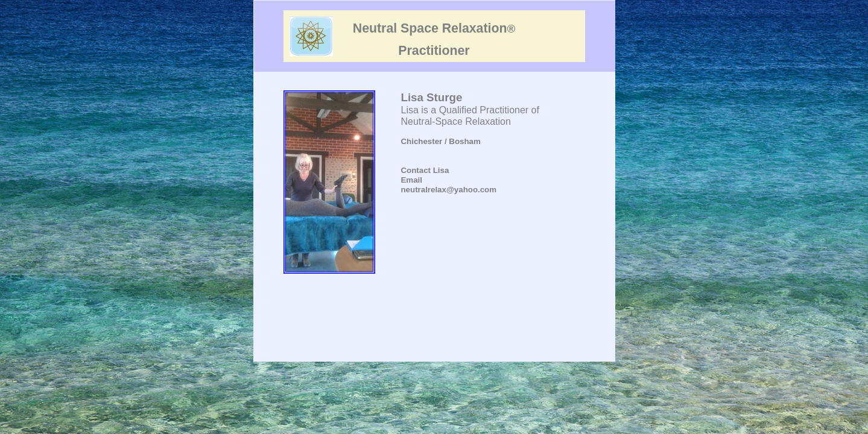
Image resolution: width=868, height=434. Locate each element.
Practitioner (434, 51)
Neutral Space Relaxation (434, 28)
